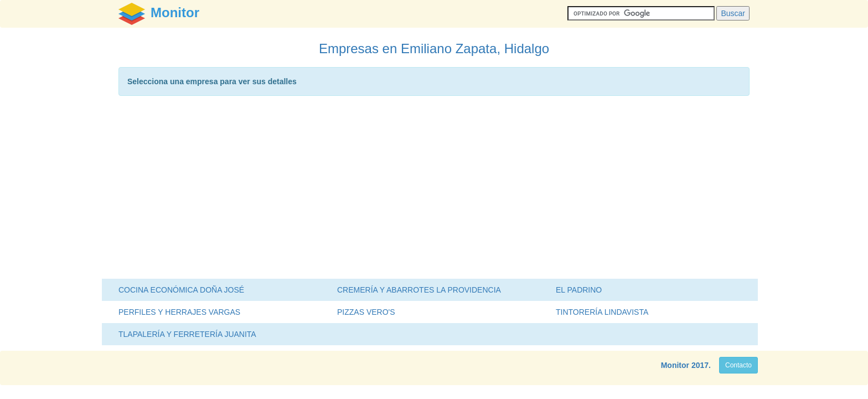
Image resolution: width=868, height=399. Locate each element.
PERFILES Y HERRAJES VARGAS (179, 312)
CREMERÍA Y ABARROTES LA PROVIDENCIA (419, 290)
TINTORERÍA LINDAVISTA (602, 312)
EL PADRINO (579, 290)
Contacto (738, 365)
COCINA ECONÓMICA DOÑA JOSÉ (181, 290)
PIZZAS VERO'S (366, 312)
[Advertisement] (434, 190)
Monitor (675, 365)
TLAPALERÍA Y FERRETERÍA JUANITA (187, 334)
